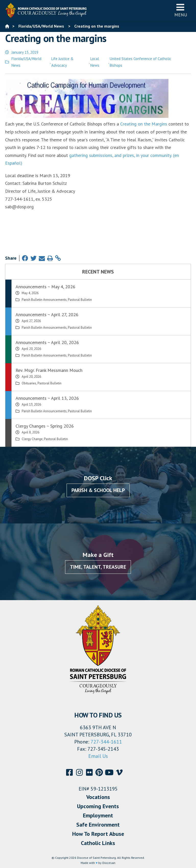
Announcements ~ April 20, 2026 (47, 342)
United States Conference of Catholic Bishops (140, 62)
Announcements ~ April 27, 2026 (47, 315)
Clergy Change (32, 439)
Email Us (98, 756)
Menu (181, 10)
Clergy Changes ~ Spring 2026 (45, 426)
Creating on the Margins (144, 124)
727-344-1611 (106, 742)
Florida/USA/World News (26, 62)
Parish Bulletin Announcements (44, 300)
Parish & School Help (98, 490)
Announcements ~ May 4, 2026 (45, 287)
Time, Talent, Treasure (98, 567)
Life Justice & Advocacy (62, 62)
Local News (95, 62)
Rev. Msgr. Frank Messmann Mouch (49, 370)
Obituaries (29, 383)
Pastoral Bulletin (80, 300)
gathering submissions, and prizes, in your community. (120, 155)
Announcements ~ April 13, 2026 (47, 398)
